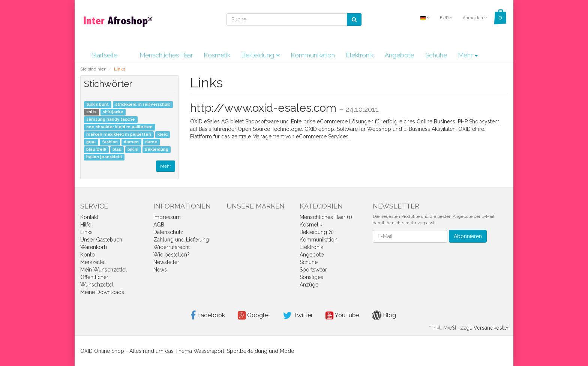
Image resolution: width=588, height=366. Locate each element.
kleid (163, 135)
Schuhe (436, 55)
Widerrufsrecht (172, 247)
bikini (133, 150)
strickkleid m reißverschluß (143, 105)
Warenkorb (94, 247)
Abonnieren (468, 236)
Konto (88, 255)
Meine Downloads (102, 292)
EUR (446, 18)
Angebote (399, 55)
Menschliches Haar (166, 55)
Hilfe (86, 225)
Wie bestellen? (172, 255)
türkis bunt (97, 105)
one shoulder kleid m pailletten (119, 127)
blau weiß (96, 150)
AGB (159, 225)
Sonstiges (311, 277)
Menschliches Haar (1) (326, 217)
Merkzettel (93, 262)
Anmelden (475, 18)
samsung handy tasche (111, 120)
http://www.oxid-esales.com (263, 108)
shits (91, 112)
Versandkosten (492, 328)
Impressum (167, 217)
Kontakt (89, 217)
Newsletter (166, 262)
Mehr (468, 55)
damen (131, 142)
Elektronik (360, 55)
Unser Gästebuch (101, 240)
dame (151, 142)
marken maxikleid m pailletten (119, 135)
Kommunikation (313, 55)
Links (86, 232)
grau (91, 142)
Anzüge (309, 285)
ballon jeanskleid (104, 157)
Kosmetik (217, 55)
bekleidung (157, 150)
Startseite (104, 55)
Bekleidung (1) (317, 232)
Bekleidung (261, 55)
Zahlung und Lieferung (181, 240)
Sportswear (313, 270)
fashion (110, 142)
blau (117, 150)
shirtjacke (113, 112)
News (160, 270)
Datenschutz (168, 232)
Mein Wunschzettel (103, 270)
